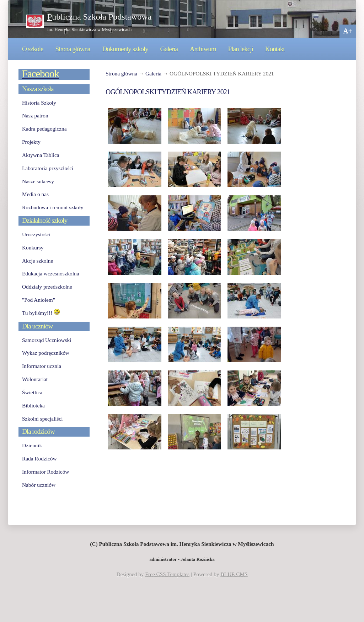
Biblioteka (33, 405)
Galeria (169, 49)
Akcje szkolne (38, 261)
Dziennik (32, 445)
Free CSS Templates (167, 574)
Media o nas (35, 194)
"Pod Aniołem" (39, 300)
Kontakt (275, 49)
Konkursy (33, 247)
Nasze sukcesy (38, 181)
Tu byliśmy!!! (41, 313)
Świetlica (32, 392)
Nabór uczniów (39, 485)
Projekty (31, 142)
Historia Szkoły (39, 103)
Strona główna (73, 49)
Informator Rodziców (45, 472)
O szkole (33, 49)
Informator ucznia (42, 366)
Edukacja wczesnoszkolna (50, 273)
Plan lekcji (241, 49)
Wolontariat (35, 379)
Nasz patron (35, 115)
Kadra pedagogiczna (44, 129)
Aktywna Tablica (41, 155)
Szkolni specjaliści (42, 419)
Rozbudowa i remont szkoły (53, 207)
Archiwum (203, 49)
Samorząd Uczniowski (47, 340)
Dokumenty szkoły (125, 49)
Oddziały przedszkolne (47, 287)
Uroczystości (36, 234)
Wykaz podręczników (46, 353)
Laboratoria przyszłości (48, 168)
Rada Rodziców (39, 458)
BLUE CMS (234, 574)
